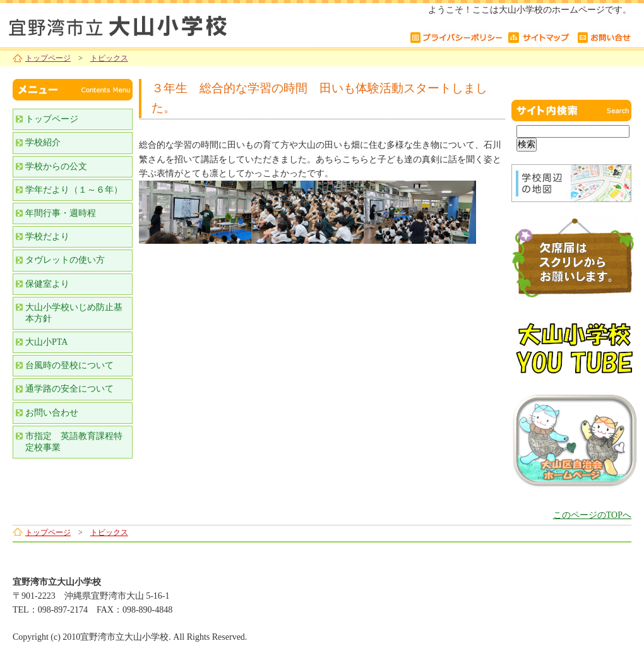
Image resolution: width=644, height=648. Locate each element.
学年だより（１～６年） (74, 190)
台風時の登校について (69, 365)
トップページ (48, 58)
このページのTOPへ (592, 515)
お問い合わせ (52, 413)
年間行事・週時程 (61, 213)
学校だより (47, 237)
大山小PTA (46, 342)
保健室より (47, 284)
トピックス (109, 58)
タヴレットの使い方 (65, 260)
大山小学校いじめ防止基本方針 (74, 313)
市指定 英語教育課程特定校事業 (74, 442)
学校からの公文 (56, 166)
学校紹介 (43, 142)
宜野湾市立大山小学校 (158, 24)
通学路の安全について (69, 389)
